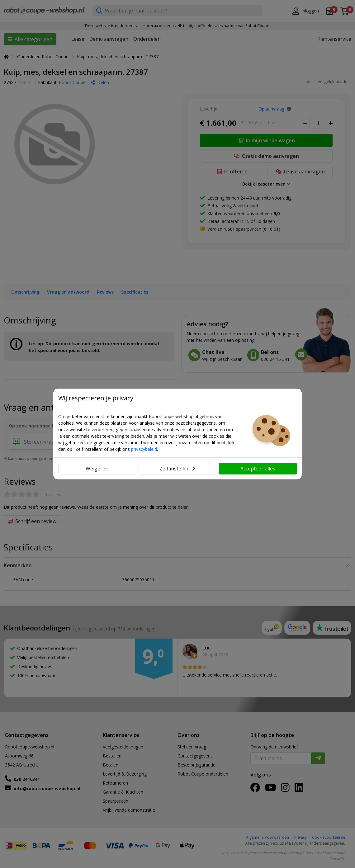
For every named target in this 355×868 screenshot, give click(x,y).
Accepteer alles (258, 469)
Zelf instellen (177, 469)
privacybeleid (144, 449)
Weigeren (97, 469)
